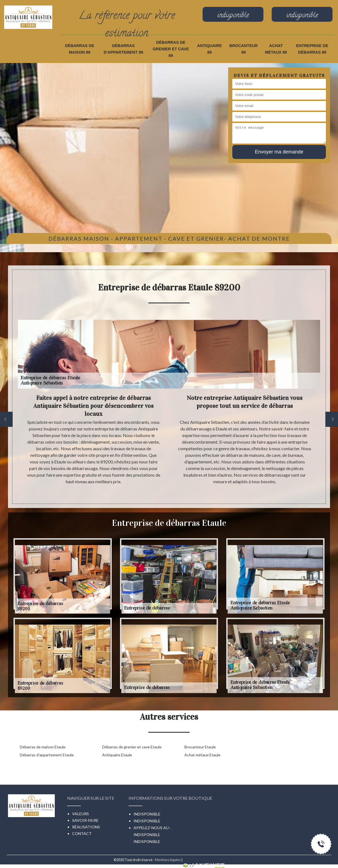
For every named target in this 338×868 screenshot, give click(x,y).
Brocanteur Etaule (200, 747)
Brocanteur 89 (243, 49)
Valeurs (81, 814)
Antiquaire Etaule (117, 755)
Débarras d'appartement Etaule (47, 755)
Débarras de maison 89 (80, 49)
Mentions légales (168, 860)
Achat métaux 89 (276, 49)
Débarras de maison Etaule (43, 747)
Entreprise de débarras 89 (312, 49)
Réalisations (86, 827)
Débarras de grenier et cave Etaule (132, 747)
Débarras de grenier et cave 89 (171, 49)
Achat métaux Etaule (202, 755)
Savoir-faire (85, 820)
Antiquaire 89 (209, 49)
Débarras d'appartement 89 (123, 49)
